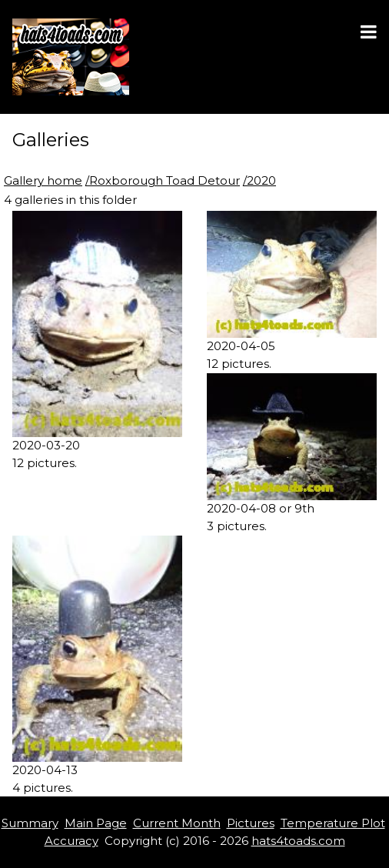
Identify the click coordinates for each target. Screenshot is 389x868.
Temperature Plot (333, 823)
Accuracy (71, 841)
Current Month (177, 823)
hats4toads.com (298, 841)
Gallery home (43, 180)
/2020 (259, 180)
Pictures (251, 823)
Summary (30, 823)
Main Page (96, 823)
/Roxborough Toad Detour (163, 180)
